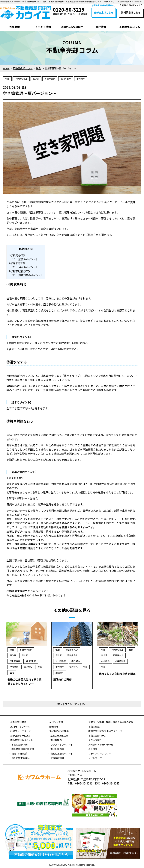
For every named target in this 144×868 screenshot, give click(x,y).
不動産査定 (50, 79)
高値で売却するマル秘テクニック (105, 731)
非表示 (28, 249)
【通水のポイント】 (25, 267)
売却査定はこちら (104, 12)
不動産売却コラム (130, 27)
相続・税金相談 (19, 753)
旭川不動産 (66, 79)
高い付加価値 (57, 749)
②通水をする (17, 263)
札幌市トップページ (20, 731)
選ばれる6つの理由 (72, 27)
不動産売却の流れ (20, 744)
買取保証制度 (57, 758)
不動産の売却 (21, 79)
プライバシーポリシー (100, 753)
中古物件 (81, 79)
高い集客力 (56, 740)
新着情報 (54, 727)
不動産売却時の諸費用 (23, 749)
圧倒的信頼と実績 (59, 736)
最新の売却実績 (18, 722)
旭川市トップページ (20, 727)
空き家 (36, 79)
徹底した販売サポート (62, 753)
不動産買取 (94, 727)
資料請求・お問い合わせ (101, 744)
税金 (7, 79)
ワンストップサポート (62, 744)
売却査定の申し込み (20, 736)
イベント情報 (43, 27)
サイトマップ (95, 758)
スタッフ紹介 (95, 740)
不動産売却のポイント (22, 740)
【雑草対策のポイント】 (28, 275)
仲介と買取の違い (20, 758)
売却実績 (14, 27)
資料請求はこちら (131, 12)
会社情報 (101, 27)
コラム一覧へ (72, 704)
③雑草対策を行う (19, 271)
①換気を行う (17, 255)
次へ (84, 704)
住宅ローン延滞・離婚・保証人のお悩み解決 (111, 722)
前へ (60, 704)
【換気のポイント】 (25, 259)
